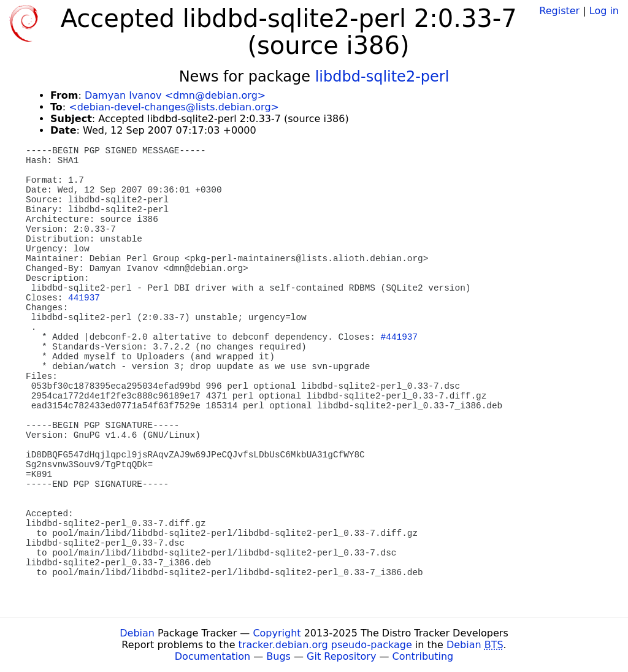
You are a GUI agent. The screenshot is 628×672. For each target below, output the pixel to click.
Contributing (423, 656)
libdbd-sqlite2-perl (382, 77)
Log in (604, 11)
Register (559, 11)
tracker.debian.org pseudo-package (325, 645)
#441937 (399, 337)
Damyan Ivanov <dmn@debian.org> (175, 95)
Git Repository (341, 656)
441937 (84, 298)
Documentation (213, 656)
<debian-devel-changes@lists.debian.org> (174, 107)
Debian (137, 633)
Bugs (278, 656)
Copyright (277, 633)
